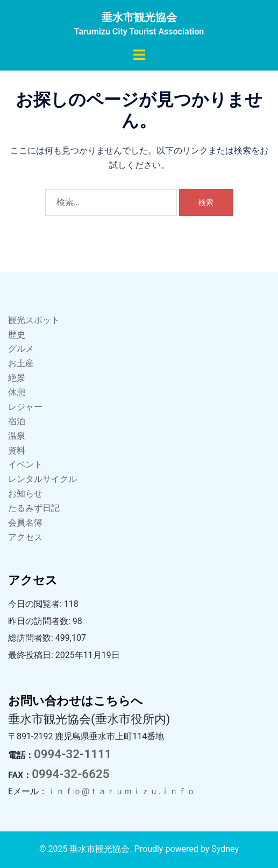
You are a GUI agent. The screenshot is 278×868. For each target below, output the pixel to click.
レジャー (25, 407)
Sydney (225, 849)
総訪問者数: (32, 638)
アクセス (25, 537)
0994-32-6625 (70, 774)
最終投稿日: (32, 655)
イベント (25, 464)
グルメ (21, 349)
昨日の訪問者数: (40, 621)
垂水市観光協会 (139, 17)
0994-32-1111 (73, 754)
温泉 (17, 436)
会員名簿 (25, 523)
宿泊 (17, 421)
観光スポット (34, 320)
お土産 (21, 363)
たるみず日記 (34, 508)
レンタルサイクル (42, 479)
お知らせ (25, 493)
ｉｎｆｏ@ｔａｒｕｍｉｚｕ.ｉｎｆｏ (121, 791)
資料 (17, 450)
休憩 (17, 392)
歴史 (17, 335)
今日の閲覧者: (36, 604)
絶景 (17, 378)
